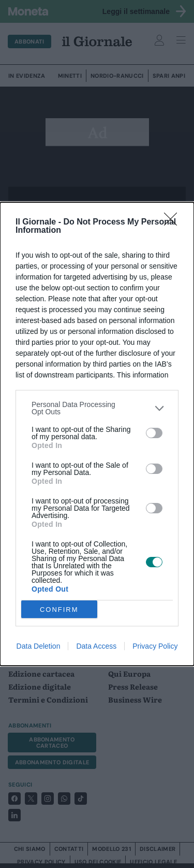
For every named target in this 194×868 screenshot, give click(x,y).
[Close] (174, 222)
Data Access (96, 646)
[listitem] (97, 408)
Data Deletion (39, 646)
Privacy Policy (155, 646)
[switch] (154, 433)
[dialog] (97, 434)
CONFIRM (59, 609)
